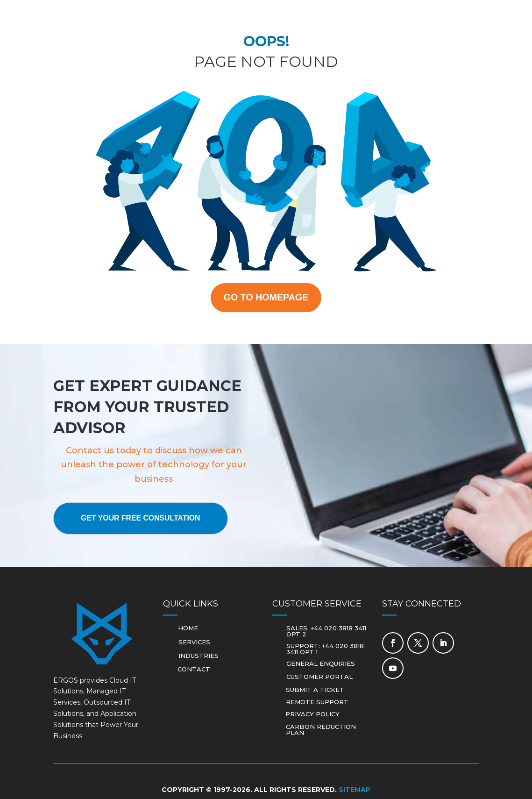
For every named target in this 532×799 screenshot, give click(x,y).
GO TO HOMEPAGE (266, 298)
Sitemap (355, 790)
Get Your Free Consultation (142, 519)
